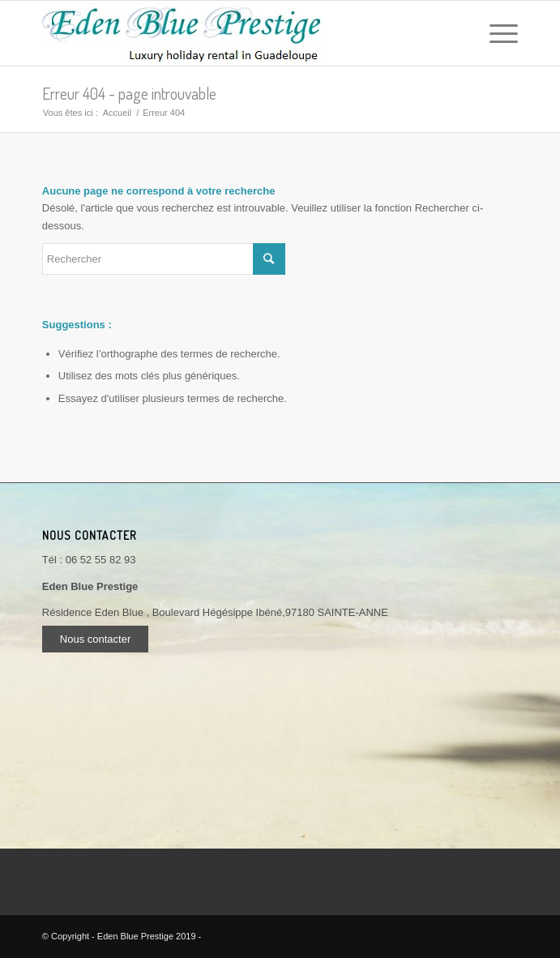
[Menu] (496, 33)
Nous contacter (95, 639)
